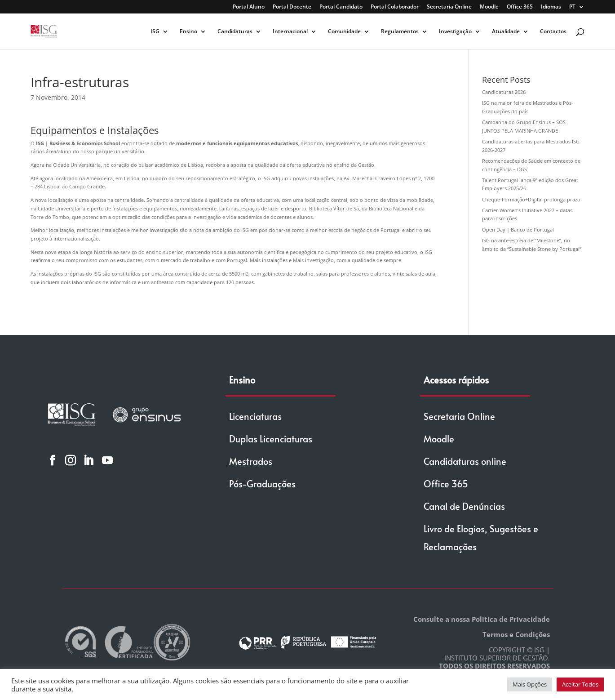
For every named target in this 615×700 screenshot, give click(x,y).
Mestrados (251, 461)
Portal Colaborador (395, 7)
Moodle (489, 7)
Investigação (455, 32)
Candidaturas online (465, 461)
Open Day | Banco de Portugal (518, 230)
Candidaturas (235, 32)
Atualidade (506, 32)
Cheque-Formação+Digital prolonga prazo (531, 199)
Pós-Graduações (262, 484)
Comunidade (344, 32)
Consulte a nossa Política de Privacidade (482, 619)
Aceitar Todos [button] (580, 684)
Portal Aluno (249, 7)
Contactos (553, 32)
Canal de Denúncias (464, 506)
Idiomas (551, 7)
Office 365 (520, 7)
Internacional (290, 32)
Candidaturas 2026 (504, 92)
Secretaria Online (449, 7)
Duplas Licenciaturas (271, 439)
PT (572, 7)
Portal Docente (292, 7)
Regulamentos (400, 32)
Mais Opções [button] (530, 684)
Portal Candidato (341, 7)
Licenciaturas (255, 416)
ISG (155, 32)
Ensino (188, 32)
